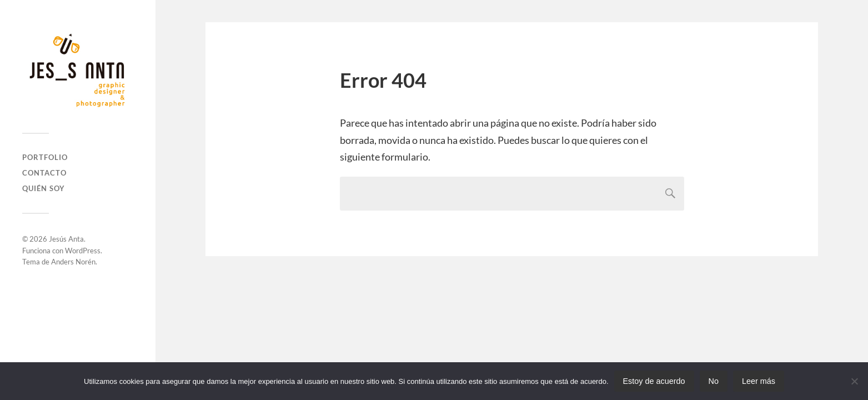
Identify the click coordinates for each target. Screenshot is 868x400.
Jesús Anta (66, 239)
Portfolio (45, 157)
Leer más (759, 381)
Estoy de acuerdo (654, 381)
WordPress (83, 251)
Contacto (44, 173)
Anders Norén (73, 262)
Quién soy (44, 188)
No (714, 381)
